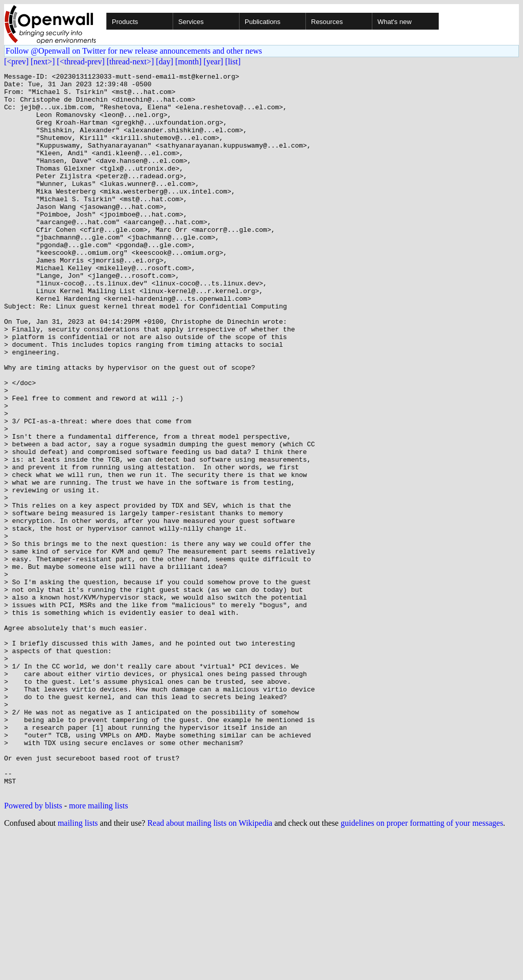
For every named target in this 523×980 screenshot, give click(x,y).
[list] (233, 62)
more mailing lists (99, 950)
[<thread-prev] (80, 62)
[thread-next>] (130, 62)
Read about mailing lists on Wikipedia (210, 967)
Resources (327, 22)
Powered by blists (33, 950)
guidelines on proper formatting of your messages (422, 967)
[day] (164, 62)
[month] (188, 62)
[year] (213, 62)
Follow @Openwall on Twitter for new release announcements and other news (134, 51)
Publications (263, 22)
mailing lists (78, 967)
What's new (395, 22)
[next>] (43, 62)
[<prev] (16, 62)
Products (125, 22)
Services (191, 22)
